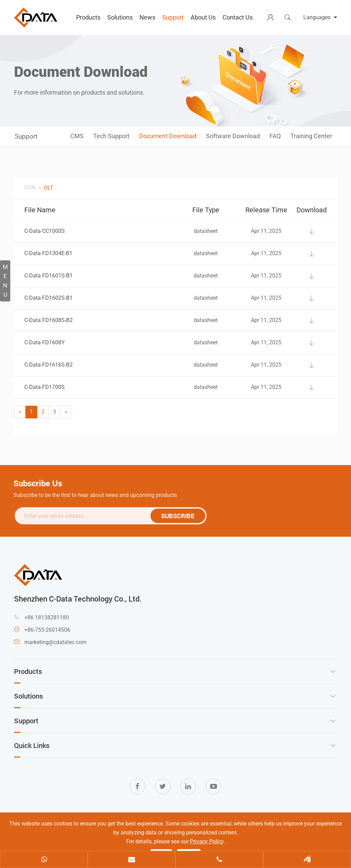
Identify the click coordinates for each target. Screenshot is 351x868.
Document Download (168, 136)
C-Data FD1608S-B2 (49, 320)
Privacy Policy (207, 841)
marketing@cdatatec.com (55, 642)
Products (88, 17)
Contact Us (238, 17)
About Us (203, 17)
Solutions (120, 17)
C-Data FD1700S (45, 387)
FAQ (275, 136)
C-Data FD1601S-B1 (49, 276)
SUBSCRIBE (180, 516)
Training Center (311, 136)
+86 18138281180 (47, 617)
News (147, 17)
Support (173, 17)
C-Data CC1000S (45, 231)
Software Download (233, 136)
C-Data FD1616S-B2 (49, 365)
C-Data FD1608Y (45, 342)
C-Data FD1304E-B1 (48, 253)
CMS (77, 136)
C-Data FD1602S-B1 (49, 298)
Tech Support (111, 136)
